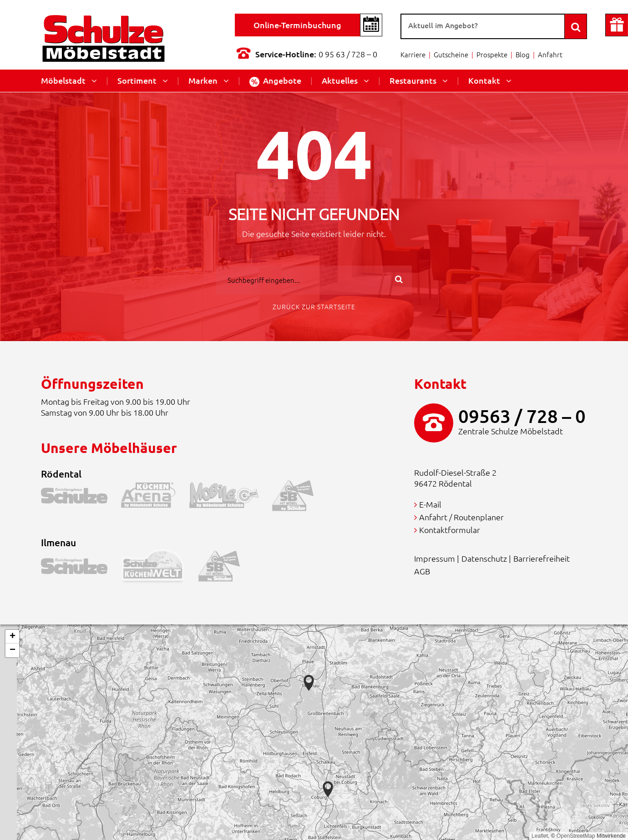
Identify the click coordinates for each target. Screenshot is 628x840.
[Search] (576, 26)
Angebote (275, 81)
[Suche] (483, 26)
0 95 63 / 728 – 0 (348, 54)
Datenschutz (484, 558)
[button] (328, 789)
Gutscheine (451, 54)
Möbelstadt (63, 80)
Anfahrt (550, 54)
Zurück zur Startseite (314, 307)
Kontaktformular (450, 530)
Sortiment (137, 80)
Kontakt (484, 80)
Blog (523, 54)
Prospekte (492, 54)
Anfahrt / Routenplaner (461, 517)
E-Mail (430, 504)
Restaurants (413, 80)
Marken (203, 80)
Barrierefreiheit (542, 558)
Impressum (435, 558)
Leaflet (540, 836)
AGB (422, 571)
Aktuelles (340, 80)
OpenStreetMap (576, 836)
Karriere (413, 54)
